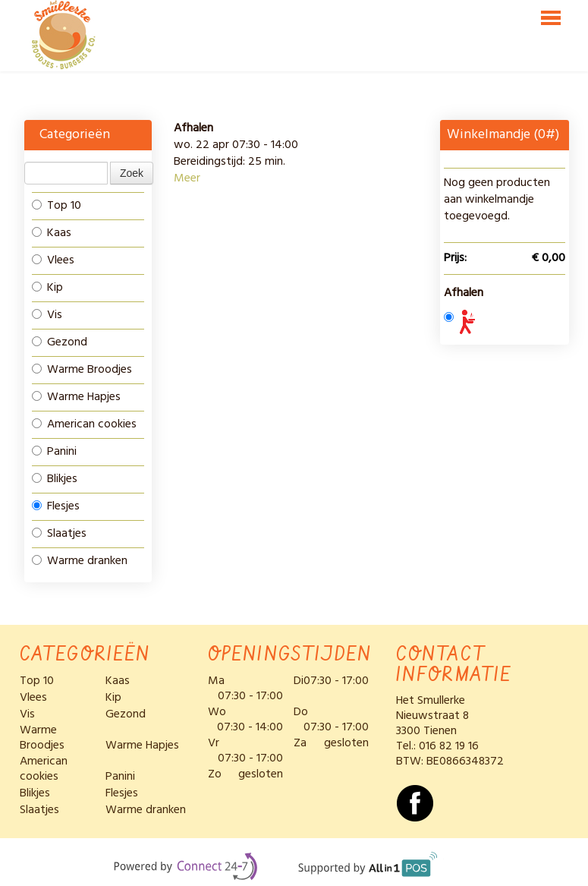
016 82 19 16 (449, 746)
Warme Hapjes (76, 397)
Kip (47, 288)
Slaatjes (59, 534)
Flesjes (56, 506)
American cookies (84, 424)
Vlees (53, 260)
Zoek (132, 173)
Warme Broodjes (82, 370)
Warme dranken (80, 561)
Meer (187, 178)
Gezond (60, 342)
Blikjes (55, 479)
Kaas (52, 233)
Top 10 (57, 206)
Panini (54, 452)
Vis (47, 315)
